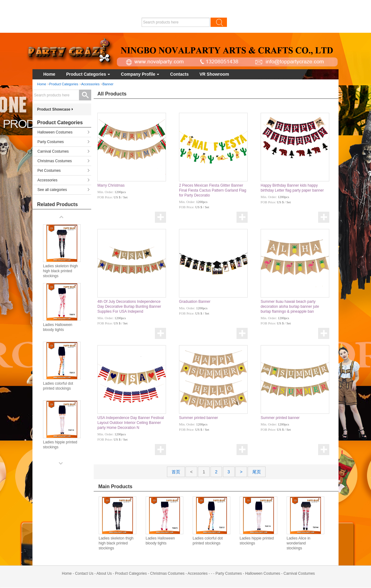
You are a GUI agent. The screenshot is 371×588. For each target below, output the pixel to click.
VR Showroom (214, 74)
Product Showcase (54, 109)
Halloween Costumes (55, 132)
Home (49, 74)
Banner (108, 84)
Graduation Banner (195, 302)
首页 (176, 472)
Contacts (179, 74)
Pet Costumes (49, 171)
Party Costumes (51, 142)
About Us (104, 573)
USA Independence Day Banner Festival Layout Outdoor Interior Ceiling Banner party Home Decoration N (131, 423)
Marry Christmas (111, 185)
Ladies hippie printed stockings (257, 541)
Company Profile (140, 74)
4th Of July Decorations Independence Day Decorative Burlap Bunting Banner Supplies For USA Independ (129, 307)
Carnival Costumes (53, 151)
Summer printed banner (198, 418)
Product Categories (88, 74)
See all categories (52, 190)
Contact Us (84, 573)
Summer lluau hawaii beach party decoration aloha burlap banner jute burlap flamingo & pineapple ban (290, 307)
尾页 (257, 472)
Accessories (90, 84)
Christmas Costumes (55, 161)
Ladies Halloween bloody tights (160, 541)
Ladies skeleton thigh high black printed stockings (116, 543)
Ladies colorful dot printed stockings (208, 541)
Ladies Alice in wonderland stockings (299, 543)
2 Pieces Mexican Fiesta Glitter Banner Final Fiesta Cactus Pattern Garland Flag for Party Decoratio (213, 190)
